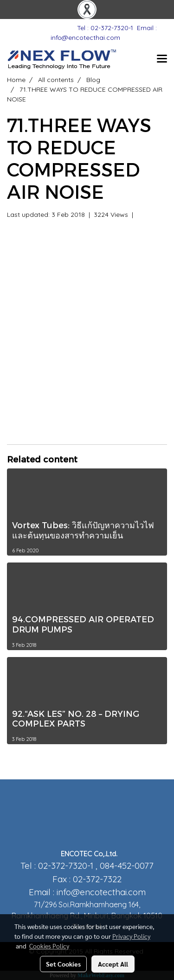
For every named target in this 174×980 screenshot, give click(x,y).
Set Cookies (63, 964)
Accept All (113, 964)
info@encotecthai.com (101, 892)
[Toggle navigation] (162, 59)
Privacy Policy (131, 936)
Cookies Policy (49, 946)
